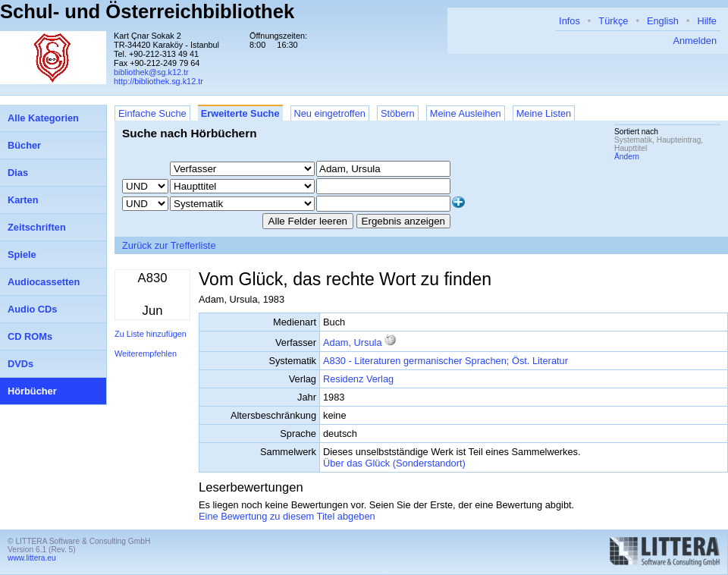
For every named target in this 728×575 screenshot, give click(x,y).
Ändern (627, 157)
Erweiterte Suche (240, 113)
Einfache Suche (152, 113)
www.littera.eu (32, 558)
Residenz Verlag (358, 379)
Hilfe (707, 21)
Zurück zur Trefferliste (169, 245)
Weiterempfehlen (146, 353)
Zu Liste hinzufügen (151, 334)
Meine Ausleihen (466, 113)
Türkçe (613, 21)
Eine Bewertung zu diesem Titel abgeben (287, 516)
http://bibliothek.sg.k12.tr (158, 81)
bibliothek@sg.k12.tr (151, 72)
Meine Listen (544, 113)
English (663, 21)
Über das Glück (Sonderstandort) (394, 463)
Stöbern (398, 113)
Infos (570, 21)
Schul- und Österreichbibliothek (147, 11)
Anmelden (695, 41)
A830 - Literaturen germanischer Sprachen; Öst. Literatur (446, 361)
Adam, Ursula (353, 342)
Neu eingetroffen (330, 113)
